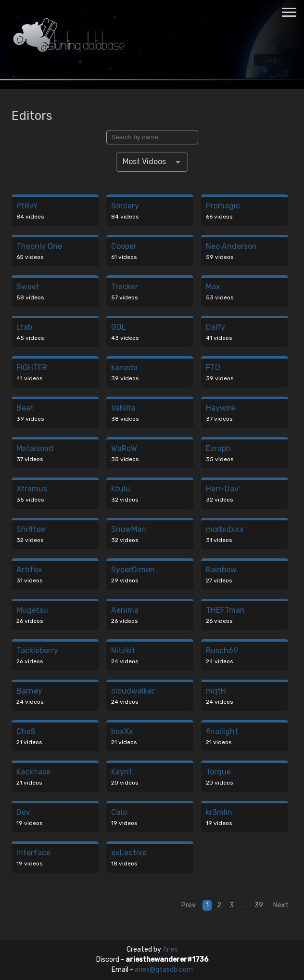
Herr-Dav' (223, 489)
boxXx (122, 732)
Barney (29, 691)
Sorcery (125, 206)
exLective (129, 853)
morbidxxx (225, 530)
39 (259, 905)
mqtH (216, 691)
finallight (222, 732)
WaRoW (124, 449)
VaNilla (123, 408)
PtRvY (27, 206)
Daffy (215, 328)
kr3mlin (219, 813)
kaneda (124, 368)
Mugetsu (32, 611)
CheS (26, 732)
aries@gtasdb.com (164, 970)
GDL (119, 328)
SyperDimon (133, 570)
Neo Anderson (231, 247)
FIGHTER (32, 368)
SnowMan (129, 530)
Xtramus (32, 489)
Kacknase (33, 772)
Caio (119, 813)
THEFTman (225, 611)
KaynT (122, 772)
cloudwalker (133, 691)
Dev (23, 813)
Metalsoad (35, 449)
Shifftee (31, 530)
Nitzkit (123, 651)
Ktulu (121, 489)
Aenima (125, 611)
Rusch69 (222, 651)
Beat (25, 408)
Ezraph (218, 449)
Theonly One (39, 247)
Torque (218, 772)
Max (213, 287)
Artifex (29, 570)
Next (281, 905)
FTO (213, 368)
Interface (33, 853)
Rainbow (221, 570)
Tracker (125, 287)
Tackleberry (37, 651)
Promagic (223, 206)
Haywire (221, 408)
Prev (189, 905)
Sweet (28, 287)
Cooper (124, 247)
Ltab (24, 328)
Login (273, 60)
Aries (170, 949)
